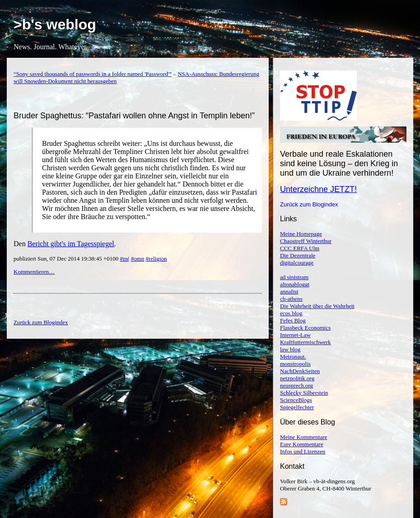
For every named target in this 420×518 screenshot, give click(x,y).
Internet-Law (295, 335)
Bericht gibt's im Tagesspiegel (71, 244)
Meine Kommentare (303, 437)
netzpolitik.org (297, 378)
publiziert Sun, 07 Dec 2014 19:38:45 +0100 (67, 259)
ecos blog (291, 313)
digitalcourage (297, 263)
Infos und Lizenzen (303, 451)
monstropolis (295, 364)
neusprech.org (296, 385)
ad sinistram (294, 277)
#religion (156, 259)
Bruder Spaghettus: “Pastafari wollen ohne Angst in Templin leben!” (134, 116)
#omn (138, 259)
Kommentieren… (34, 272)
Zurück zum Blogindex (309, 204)
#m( (125, 259)
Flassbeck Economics (305, 328)
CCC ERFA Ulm (300, 248)
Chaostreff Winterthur (306, 241)
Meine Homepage (301, 234)
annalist (289, 292)
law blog (290, 349)
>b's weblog (55, 24)
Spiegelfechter (297, 407)
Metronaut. (293, 357)
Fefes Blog (293, 320)
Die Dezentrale (298, 255)
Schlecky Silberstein (304, 393)
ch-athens (291, 299)
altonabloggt (295, 284)
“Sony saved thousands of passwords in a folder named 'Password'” (93, 74)
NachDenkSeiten (300, 371)
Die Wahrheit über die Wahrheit (317, 306)
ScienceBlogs (296, 400)
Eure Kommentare (302, 444)
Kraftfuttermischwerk (306, 342)
